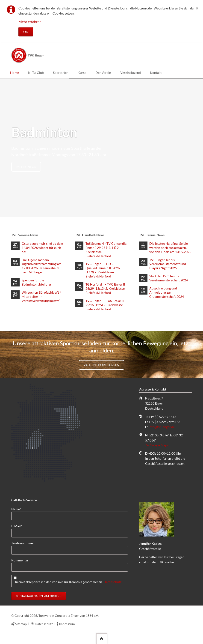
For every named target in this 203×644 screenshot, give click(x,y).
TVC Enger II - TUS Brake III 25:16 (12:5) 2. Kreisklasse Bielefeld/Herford (105, 305)
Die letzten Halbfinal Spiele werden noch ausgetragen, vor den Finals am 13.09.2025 (170, 248)
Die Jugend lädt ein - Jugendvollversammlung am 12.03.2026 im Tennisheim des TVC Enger (42, 266)
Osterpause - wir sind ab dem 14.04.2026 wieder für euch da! (42, 248)
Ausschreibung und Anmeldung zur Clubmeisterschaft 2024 (167, 292)
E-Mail (19, 526)
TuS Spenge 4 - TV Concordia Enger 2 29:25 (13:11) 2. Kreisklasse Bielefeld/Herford (106, 250)
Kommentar (20, 560)
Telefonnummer (23, 543)
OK (26, 32)
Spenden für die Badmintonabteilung (36, 282)
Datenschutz (112, 582)
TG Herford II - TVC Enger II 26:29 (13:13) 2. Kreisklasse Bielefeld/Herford (105, 288)
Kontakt (156, 73)
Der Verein (103, 73)
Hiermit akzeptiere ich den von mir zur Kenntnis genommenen (68, 582)
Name (19, 509)
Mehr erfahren (30, 22)
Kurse (82, 73)
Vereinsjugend (131, 73)
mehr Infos (26, 167)
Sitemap (21, 624)
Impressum (67, 624)
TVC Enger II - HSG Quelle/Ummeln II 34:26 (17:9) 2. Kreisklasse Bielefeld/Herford (103, 270)
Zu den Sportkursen (102, 365)
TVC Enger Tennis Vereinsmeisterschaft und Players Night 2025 (168, 264)
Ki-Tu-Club (36, 73)
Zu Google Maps (157, 445)
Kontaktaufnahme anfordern (38, 596)
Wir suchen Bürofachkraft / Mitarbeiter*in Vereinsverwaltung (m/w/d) (41, 297)
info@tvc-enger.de (162, 427)
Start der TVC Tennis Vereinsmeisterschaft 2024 (169, 278)
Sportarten (61, 73)
